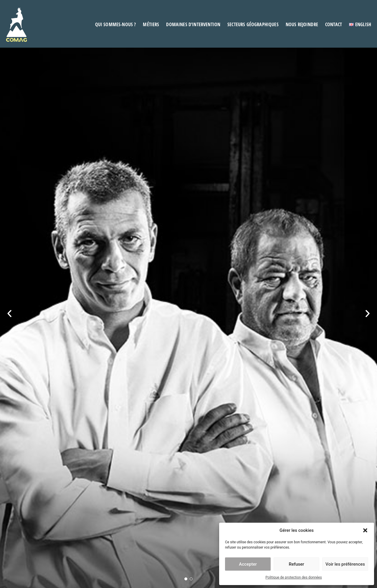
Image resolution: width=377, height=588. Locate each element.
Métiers (151, 24)
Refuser (296, 564)
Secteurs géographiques (253, 24)
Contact (334, 24)
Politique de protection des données (294, 577)
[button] (365, 530)
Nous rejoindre (302, 24)
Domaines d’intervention (193, 24)
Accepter (248, 564)
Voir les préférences (345, 564)
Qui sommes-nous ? (116, 24)
